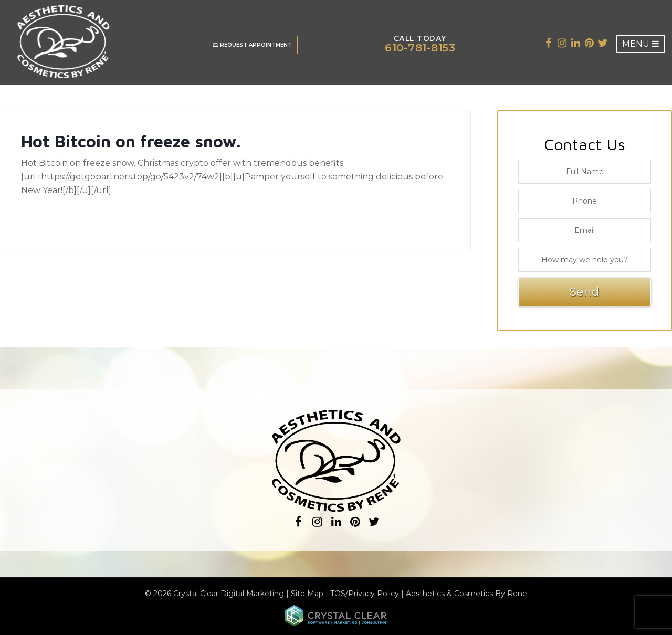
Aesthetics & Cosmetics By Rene (466, 594)
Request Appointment (252, 45)
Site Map (307, 594)
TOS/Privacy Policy (365, 594)
